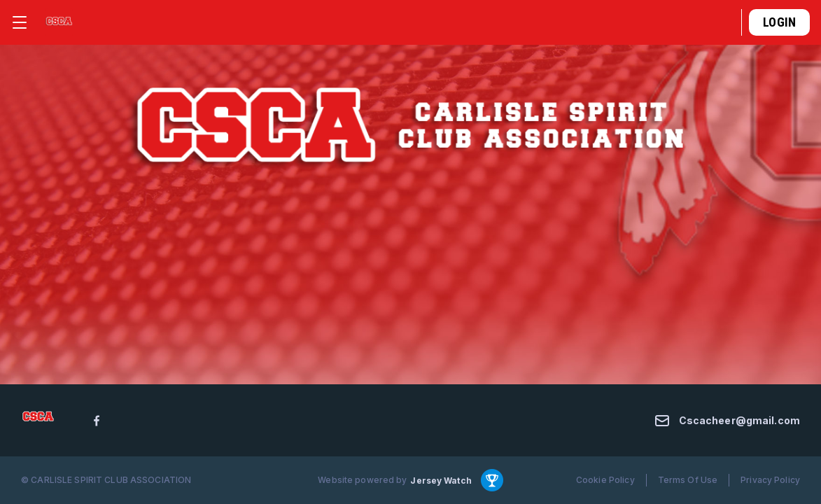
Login (779, 22)
